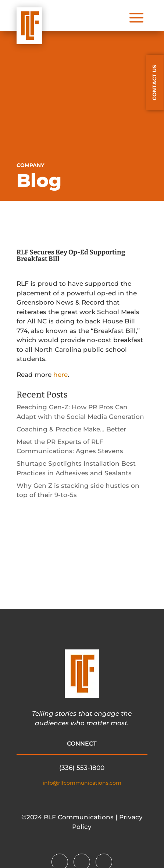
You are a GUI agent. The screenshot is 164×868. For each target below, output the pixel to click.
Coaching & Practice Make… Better (71, 429)
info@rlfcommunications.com (82, 783)
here (60, 375)
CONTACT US (154, 83)
